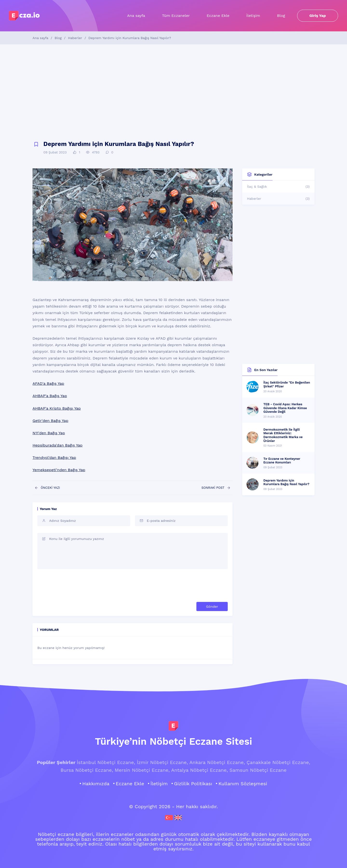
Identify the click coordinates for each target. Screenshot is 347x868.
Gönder (212, 606)
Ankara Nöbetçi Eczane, (217, 762)
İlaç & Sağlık (278, 186)
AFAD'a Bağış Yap (48, 383)
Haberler (75, 38)
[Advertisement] (173, 93)
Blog (281, 16)
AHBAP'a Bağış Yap (50, 396)
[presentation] (191, 586)
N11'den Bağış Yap (49, 433)
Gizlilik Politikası (193, 784)
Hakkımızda (96, 784)
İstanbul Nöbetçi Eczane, (106, 762)
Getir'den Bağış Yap (50, 421)
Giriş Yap (318, 16)
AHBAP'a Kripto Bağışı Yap (57, 408)
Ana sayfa (136, 16)
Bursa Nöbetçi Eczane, (87, 770)
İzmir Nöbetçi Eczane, (162, 762)
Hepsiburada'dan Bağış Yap (57, 445)
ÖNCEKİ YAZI (47, 488)
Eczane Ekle (218, 16)
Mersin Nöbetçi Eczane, (142, 770)
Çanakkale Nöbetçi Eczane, (278, 762)
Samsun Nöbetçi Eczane (258, 770)
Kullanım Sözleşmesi (243, 784)
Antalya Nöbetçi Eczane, (199, 770)
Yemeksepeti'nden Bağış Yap (59, 470)
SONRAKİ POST (216, 488)
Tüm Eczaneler (176, 16)
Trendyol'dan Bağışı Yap (54, 458)
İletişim (253, 16)
